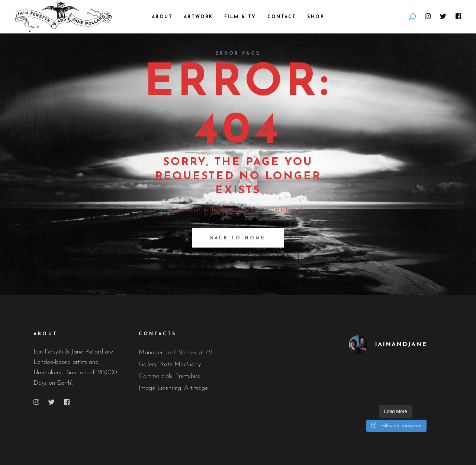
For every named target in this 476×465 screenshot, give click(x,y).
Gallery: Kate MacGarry (170, 364)
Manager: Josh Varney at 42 (176, 353)
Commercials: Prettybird (170, 376)
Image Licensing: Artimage (173, 388)
